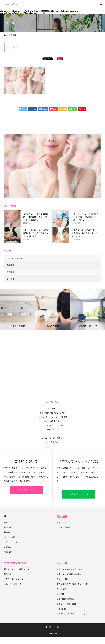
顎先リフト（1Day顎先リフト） (18, 569)
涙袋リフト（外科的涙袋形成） (70, 574)
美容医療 (11, 265)
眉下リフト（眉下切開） (67, 604)
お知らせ (8, 547)
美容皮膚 (11, 279)
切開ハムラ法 (62, 579)
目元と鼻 (62, 563)
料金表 (7, 532)
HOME (5, 516)
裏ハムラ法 (61, 589)
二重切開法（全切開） (66, 599)
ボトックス (61, 522)
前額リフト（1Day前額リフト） (70, 569)
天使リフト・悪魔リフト (15, 579)
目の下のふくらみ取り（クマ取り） (72, 614)
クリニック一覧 (11, 542)
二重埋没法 (61, 609)
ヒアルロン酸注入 (64, 527)
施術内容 (8, 527)
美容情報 (11, 272)
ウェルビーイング (14, 258)
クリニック (9, 522)
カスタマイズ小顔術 (13, 584)
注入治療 (62, 516)
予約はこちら (26, 490)
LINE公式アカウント (79, 494)
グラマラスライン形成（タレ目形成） (73, 584)
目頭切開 (60, 594)
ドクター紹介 (10, 537)
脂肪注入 (8, 574)
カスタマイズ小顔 (15, 563)
